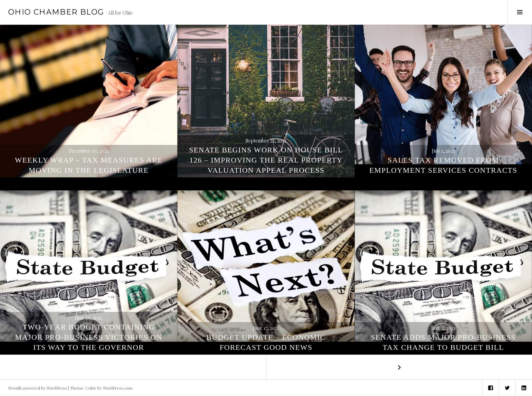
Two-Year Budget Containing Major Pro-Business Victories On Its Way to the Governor (89, 337)
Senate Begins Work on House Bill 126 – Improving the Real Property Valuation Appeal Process (266, 160)
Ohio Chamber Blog (56, 12)
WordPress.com (118, 388)
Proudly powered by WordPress (37, 388)
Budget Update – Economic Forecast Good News (266, 342)
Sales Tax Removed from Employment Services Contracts (443, 165)
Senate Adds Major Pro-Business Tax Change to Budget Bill (443, 342)
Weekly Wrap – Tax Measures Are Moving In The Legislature (89, 165)
